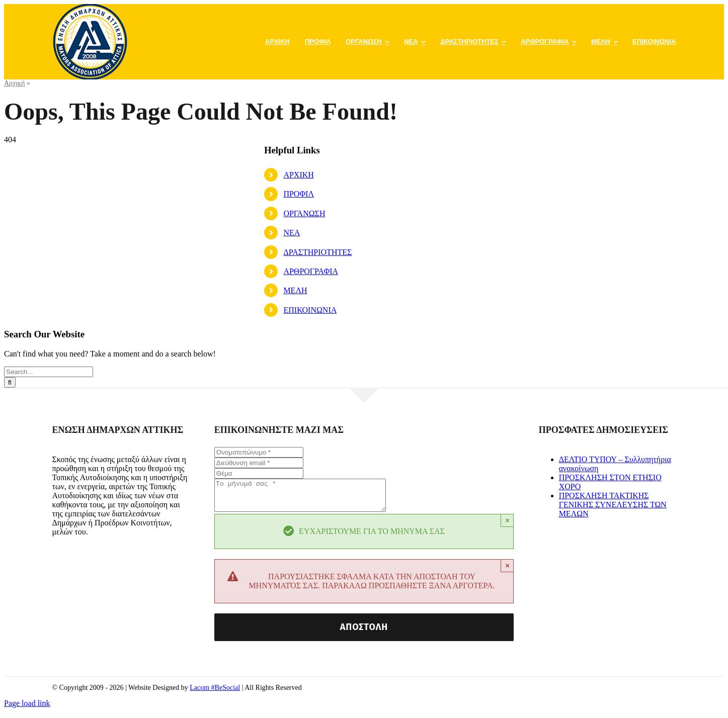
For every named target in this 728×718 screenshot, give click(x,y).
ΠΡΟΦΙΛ (299, 194)
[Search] (10, 382)
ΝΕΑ (292, 233)
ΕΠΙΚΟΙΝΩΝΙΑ (310, 310)
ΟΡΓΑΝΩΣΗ (304, 213)
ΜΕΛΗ (295, 290)
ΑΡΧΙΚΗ (298, 175)
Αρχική (14, 83)
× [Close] (507, 526)
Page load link (27, 709)
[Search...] (49, 372)
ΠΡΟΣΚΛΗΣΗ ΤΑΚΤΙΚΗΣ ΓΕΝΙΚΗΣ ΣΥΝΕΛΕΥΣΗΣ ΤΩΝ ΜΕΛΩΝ (613, 505)
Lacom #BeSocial (215, 694)
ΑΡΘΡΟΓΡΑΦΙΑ (311, 271)
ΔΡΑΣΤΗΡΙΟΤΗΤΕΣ (317, 252)
